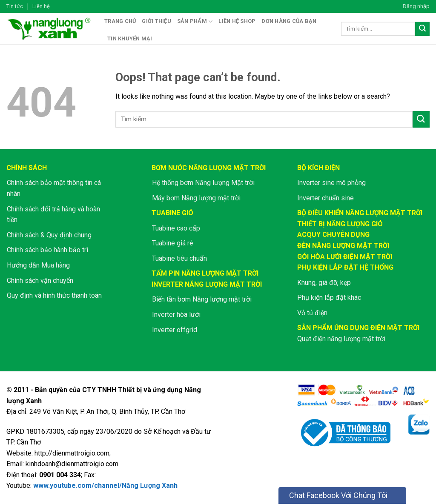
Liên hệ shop (237, 21)
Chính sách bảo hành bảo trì (47, 250)
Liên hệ (41, 6)
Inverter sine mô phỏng (331, 183)
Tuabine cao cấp (176, 228)
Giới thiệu (156, 21)
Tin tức (15, 6)
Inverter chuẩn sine (326, 198)
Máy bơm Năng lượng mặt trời (196, 198)
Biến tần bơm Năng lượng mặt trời (202, 299)
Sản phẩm (195, 21)
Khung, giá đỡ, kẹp (324, 283)
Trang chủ (120, 21)
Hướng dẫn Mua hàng (38, 265)
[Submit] (422, 29)
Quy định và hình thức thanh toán (54, 295)
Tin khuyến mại (130, 38)
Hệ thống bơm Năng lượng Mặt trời (203, 183)
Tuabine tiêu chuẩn (179, 258)
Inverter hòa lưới (176, 315)
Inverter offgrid (175, 330)
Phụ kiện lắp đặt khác (329, 298)
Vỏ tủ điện (312, 313)
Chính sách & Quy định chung (49, 235)
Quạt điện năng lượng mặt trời (341, 339)
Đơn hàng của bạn (289, 21)
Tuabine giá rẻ (172, 243)
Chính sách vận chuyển (40, 280)
